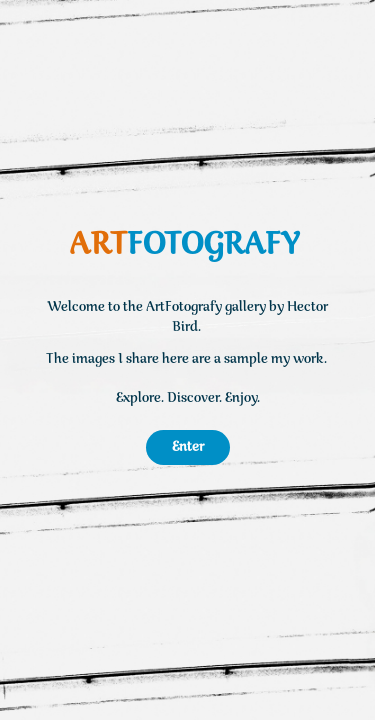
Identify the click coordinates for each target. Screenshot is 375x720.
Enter (188, 447)
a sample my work (269, 359)
